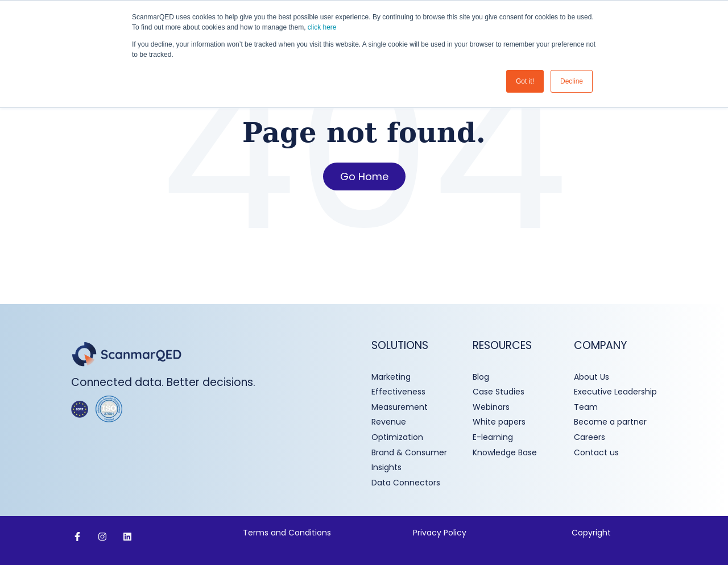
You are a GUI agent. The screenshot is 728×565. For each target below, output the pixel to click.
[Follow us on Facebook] (77, 537)
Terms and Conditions (288, 533)
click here (322, 27)
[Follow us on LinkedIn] (127, 537)
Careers (590, 437)
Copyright (591, 533)
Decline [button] (572, 81)
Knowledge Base (505, 452)
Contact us (596, 452)
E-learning (493, 437)
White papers (500, 422)
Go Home (364, 176)
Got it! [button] (525, 81)
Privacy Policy (440, 533)
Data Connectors (406, 483)
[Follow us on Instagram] (102, 537)
